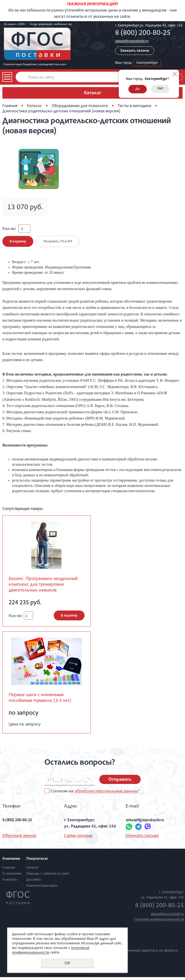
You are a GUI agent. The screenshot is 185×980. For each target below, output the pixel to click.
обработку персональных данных (106, 794)
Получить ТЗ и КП (59, 243)
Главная (10, 106)
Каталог (34, 106)
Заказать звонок (135, 51)
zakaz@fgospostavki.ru (132, 41)
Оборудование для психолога (80, 106)
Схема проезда (78, 839)
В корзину (18, 243)
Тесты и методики (134, 106)
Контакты (10, 882)
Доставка (33, 882)
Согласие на (95, 794)
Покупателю (37, 862)
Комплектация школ (42, 888)
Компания (11, 862)
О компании (12, 876)
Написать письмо (142, 839)
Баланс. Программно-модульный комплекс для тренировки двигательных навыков (45, 587)
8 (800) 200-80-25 (143, 33)
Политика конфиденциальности (159, 922)
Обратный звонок (19, 839)
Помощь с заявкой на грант (48, 876)
